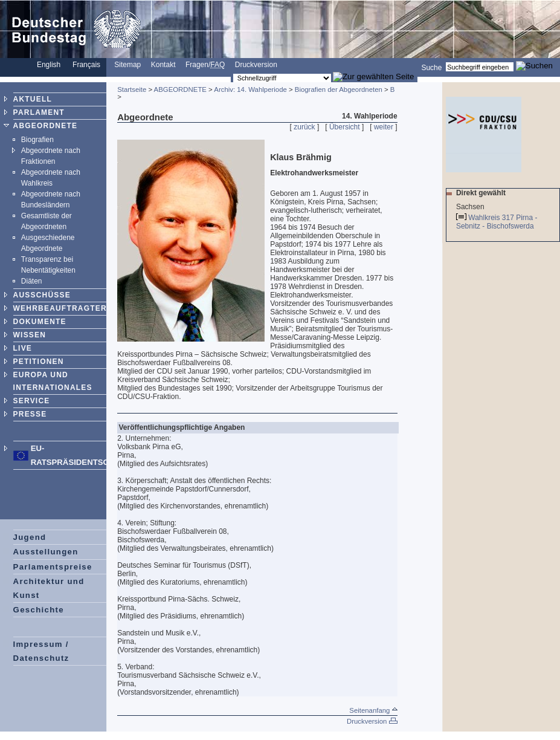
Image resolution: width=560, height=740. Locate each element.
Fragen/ (205, 65)
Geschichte (39, 610)
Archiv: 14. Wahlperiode (250, 89)
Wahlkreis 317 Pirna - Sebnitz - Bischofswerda (497, 222)
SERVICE (32, 401)
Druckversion (256, 65)
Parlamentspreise (53, 567)
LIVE (23, 348)
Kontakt (163, 65)
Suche (431, 67)
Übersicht (345, 127)
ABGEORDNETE (46, 126)
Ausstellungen (46, 552)
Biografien (37, 140)
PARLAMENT (39, 112)
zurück (304, 127)
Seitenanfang (373, 710)
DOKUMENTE (40, 322)
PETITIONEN (39, 362)
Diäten (32, 281)
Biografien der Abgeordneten (339, 89)
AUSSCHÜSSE (42, 295)
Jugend (30, 537)
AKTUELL (33, 99)
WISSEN (30, 335)
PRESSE (30, 414)
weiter (384, 127)
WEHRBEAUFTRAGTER (60, 308)
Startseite (132, 89)
